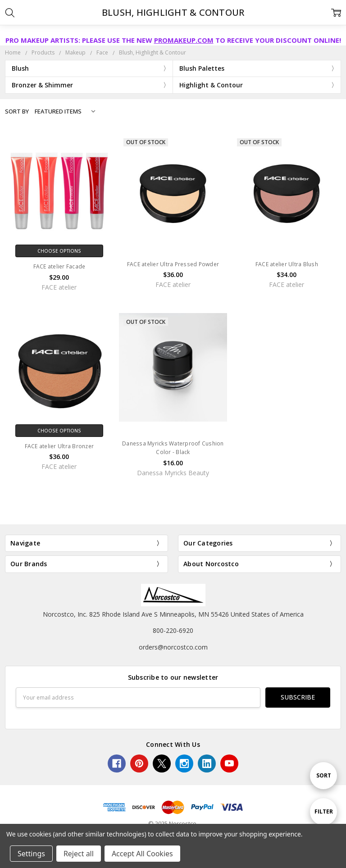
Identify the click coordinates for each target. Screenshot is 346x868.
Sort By (17, 111)
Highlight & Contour (211, 85)
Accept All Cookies (142, 854)
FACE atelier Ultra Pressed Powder (173, 264)
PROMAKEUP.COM (184, 40)
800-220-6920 (173, 630)
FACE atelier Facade (59, 266)
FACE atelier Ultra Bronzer (59, 446)
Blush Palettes (202, 68)
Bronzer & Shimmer (42, 85)
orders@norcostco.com (173, 647)
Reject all (79, 854)
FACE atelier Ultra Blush (287, 264)
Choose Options (59, 251)
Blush (20, 68)
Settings (31, 854)
